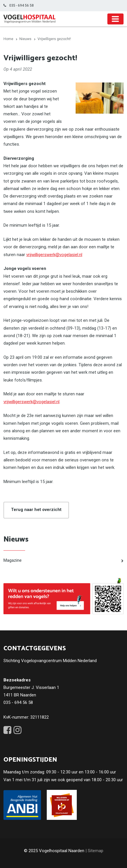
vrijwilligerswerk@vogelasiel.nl (54, 255)
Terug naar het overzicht (36, 510)
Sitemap (96, 851)
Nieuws (16, 539)
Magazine (13, 560)
